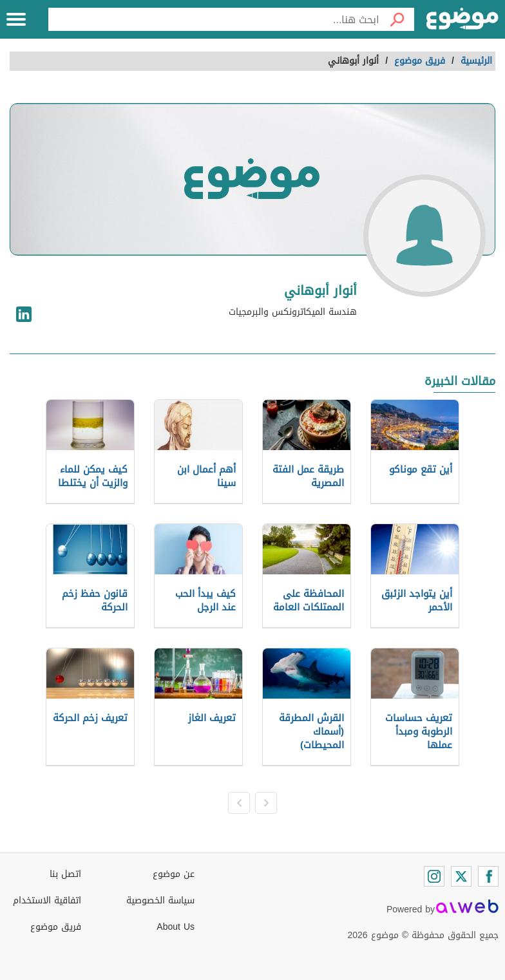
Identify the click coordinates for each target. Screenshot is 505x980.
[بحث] (397, 19)
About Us (176, 927)
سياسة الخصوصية (160, 900)
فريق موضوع (56, 927)
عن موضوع (174, 874)
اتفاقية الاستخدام (47, 900)
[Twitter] (461, 876)
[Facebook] (488, 876)
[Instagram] (434, 876)
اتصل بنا (65, 874)
